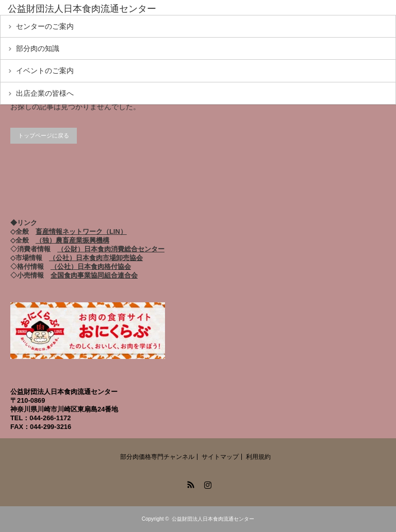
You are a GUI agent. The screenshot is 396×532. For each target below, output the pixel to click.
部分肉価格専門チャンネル (157, 457)
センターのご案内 (45, 26)
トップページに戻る (44, 135)
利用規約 (258, 457)
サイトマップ (220, 457)
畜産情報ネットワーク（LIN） (81, 231)
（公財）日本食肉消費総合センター (111, 249)
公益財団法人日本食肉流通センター (213, 519)
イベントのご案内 (45, 71)
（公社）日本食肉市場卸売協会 (96, 258)
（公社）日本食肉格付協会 (91, 267)
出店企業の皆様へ (45, 93)
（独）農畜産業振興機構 (72, 240)
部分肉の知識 (38, 48)
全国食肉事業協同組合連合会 (94, 275)
